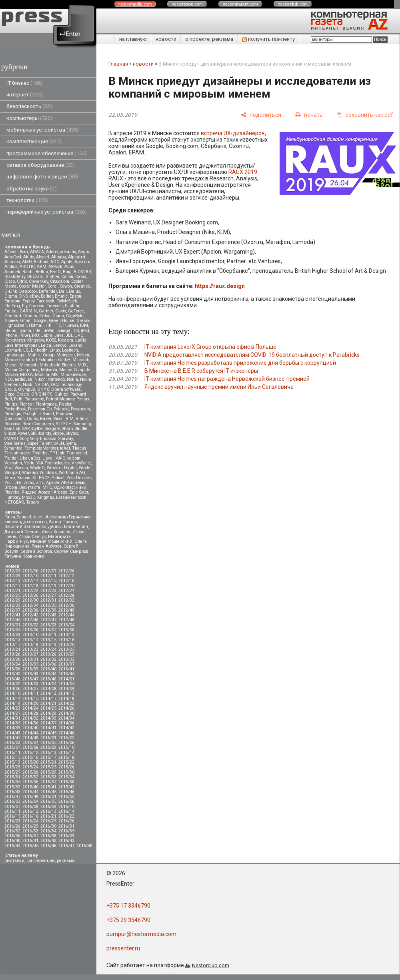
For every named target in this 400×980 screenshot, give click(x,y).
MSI (55, 375)
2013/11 (48, 635)
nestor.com (135, 4)
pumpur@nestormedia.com (141, 934)
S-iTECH (64, 424)
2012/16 (66, 581)
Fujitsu (11, 311)
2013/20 (66, 645)
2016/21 (48, 816)
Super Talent (40, 443)
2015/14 (66, 753)
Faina (10, 517)
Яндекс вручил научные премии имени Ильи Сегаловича (219, 387)
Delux (74, 291)
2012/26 (30, 595)
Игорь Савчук (32, 537)
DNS (23, 296)
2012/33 (12, 605)
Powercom (80, 409)
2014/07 (30, 689)
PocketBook (15, 409)
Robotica (12, 424)
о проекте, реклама (209, 39)
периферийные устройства (47, 212)
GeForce (76, 311)
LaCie (81, 340)
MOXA (26, 375)
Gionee (11, 321)
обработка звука (32, 189)
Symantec (13, 448)
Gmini (26, 321)
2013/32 (48, 659)
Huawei (71, 325)
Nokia (72, 379)
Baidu (28, 272)
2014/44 (30, 733)
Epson (75, 296)
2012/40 (66, 610)
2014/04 (48, 684)
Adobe (52, 252)
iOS (76, 331)
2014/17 (48, 699)
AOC (55, 262)
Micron (11, 365)
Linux (55, 350)
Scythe (37, 429)
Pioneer (27, 404)
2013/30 (12, 659)
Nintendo (56, 379)
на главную (133, 39)
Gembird (13, 316)
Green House (62, 321)
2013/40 (48, 669)
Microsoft (29, 365)
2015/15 (12, 757)
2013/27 (30, 654)
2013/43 (30, 674)
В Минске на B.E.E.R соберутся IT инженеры (201, 371)
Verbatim (13, 463)
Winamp (30, 473)
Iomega (63, 331)
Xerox (10, 478)
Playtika (12, 492)
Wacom (21, 468)
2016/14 (66, 811)
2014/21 (48, 703)
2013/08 (66, 630)
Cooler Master (32, 286)
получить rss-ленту (268, 39)
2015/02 (66, 738)
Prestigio (13, 414)
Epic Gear (79, 492)
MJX (82, 365)
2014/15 (30, 699)
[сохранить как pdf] (365, 115)
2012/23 (48, 591)
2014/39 (12, 728)
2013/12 (66, 635)
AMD (27, 262)
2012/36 (66, 605)
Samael (24, 517)
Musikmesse (73, 375)
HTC (57, 325)
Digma (11, 296)
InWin (49, 331)
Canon (67, 277)
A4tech (11, 252)
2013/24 (48, 649)
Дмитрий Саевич (22, 532)
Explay (28, 301)
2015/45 (48, 792)
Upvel (48, 458)
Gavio (61, 311)
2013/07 (48, 630)
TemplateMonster (41, 448)
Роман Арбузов (47, 546)
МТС (47, 487)
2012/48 (66, 620)
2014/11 (30, 693)
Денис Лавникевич (68, 527)
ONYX (43, 389)
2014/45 (48, 733)
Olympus (27, 389)
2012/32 (66, 600)
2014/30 (66, 713)
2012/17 (12, 586)
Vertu (29, 463)
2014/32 (30, 718)
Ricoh (58, 419)
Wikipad (12, 473)
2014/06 (12, 689)
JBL (69, 335)
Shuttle (81, 429)
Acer (24, 252)
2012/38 (30, 610)
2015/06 (66, 743)
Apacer (45, 492)
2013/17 (12, 645)
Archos (11, 267)
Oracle (23, 394)
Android (41, 262)
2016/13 (48, 811)
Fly (25, 306)
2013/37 (66, 664)
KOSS (51, 340)
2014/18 (66, 699)
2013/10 (30, 635)
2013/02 (30, 625)
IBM (84, 325)
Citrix (22, 281)
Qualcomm (15, 419)
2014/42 (66, 728)
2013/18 (30, 645)
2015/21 (48, 762)
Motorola (49, 370)
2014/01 (66, 679)
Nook (28, 385)
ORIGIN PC (42, 394)
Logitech (70, 350)
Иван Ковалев (56, 532)
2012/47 (48, 620)
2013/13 (12, 640)
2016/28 (12, 826)
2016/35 (66, 831)
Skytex (72, 433)
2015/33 (48, 777)
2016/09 (48, 807)
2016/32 (12, 831)
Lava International (22, 345)
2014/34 (66, 718)
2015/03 (12, 743)
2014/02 (12, 684)
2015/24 (30, 767)
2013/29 (66, 654)
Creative (82, 286)
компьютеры (29, 118)
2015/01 (48, 738)
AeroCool (13, 257)
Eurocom (12, 301)
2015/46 (66, 792)
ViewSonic (81, 463)
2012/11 (48, 576)
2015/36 (30, 782)
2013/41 (66, 669)
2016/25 (48, 821)
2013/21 (12, 649)
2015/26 (66, 767)
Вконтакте (30, 487)
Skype (58, 433)
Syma (71, 443)
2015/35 (12, 782)
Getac (45, 316)
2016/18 (30, 816)
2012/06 (30, 571)
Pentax (83, 399)
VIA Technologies (53, 463)
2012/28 (66, 595)
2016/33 (30, 831)
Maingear (66, 355)
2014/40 (30, 728)
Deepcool (28, 291)
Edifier (47, 296)
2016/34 (48, 831)
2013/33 (66, 659)
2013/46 (12, 679)
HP (48, 325)
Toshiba (40, 453)
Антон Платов (63, 522)
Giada (58, 316)
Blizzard (35, 277)
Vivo (8, 468)
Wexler (85, 468)
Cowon (66, 286)
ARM (42, 267)
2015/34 (66, 777)
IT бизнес (25, 83)
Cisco (10, 281)
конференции (41, 861)
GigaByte (75, 316)
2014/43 (12, 733)
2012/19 (48, 586)
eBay (34, 296)
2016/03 (12, 801)
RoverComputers (38, 424)
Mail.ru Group (41, 355)
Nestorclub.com (211, 965)
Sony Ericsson (43, 439)
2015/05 (48, 743)
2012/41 (12, 615)
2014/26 (66, 708)
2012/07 (48, 571)
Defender (48, 291)
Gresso (83, 321)
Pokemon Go (40, 409)
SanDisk (12, 429)
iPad (85, 331)
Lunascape (15, 355)
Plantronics (46, 404)
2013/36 (48, 664)
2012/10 (30, 576)
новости (166, 39)
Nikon (40, 379)
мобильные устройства (43, 130)
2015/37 (48, 782)
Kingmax (46, 497)
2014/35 (12, 723)
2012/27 (48, 595)
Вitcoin (11, 487)
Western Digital (62, 468)
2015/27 (12, 772)
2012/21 (12, 591)
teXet (65, 448)
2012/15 (48, 581)
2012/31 (48, 600)
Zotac (29, 483)
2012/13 (12, 581)
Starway (66, 439)
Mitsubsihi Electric (58, 365)
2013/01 (12, 625)
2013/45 (66, 674)
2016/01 (48, 797)
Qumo (32, 419)
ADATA (37, 252)
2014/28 (30, 713)
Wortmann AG (72, 473)
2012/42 (30, 615)
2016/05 (48, 801)
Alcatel (43, 257)
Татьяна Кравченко (24, 556)
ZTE (40, 483)
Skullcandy (41, 433)
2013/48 (48, 679)
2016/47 (66, 846)
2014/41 (48, 728)
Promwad (65, 414)
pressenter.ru (123, 948)
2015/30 (66, 772)
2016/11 (12, 811)
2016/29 (30, 826)
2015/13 (48, 753)
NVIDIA (42, 385)
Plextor (65, 404)
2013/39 (30, 669)
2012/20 (66, 586)
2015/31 (12, 777)
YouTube (13, 483)
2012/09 (12, 576)
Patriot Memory (60, 399)
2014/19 (12, 703)
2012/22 (30, 591)
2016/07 (12, 807)
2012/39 (48, 610)
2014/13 (66, 693)
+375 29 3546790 (128, 920)
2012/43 (48, 615)
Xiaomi (24, 478)
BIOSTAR (82, 272)
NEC (9, 379)
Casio (81, 277)
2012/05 (12, 571)
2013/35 (30, 664)
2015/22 (66, 762)
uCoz (36, 458)
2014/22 (66, 703)
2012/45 (12, 620)
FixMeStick (67, 301)
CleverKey (38, 281)
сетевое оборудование (41, 165)
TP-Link (57, 453)
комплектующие (34, 141)
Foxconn (37, 306)
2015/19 (12, 762)
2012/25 (12, 595)
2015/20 (30, 762)
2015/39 (12, 787)
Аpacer (53, 483)
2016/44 (12, 846)
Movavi (11, 375)
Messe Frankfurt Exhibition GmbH (37, 360)
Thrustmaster (17, 453)
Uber (24, 458)
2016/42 (48, 841)
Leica (46, 345)
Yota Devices (79, 478)
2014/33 (48, 718)
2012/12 (66, 576)
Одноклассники (70, 487)
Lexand (75, 345)
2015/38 (66, 782)
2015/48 (30, 797)
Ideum (10, 331)
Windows (48, 473)
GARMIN (28, 311)
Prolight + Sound (39, 414)
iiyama (25, 331)
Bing (67, 272)
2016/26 (66, 821)
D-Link (11, 291)
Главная (118, 64)
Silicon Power (17, 433)
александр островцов (26, 522)
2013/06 (30, 630)
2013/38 (12, 669)
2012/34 (30, 605)
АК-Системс (73, 483)
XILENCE (41, 478)
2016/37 (30, 836)
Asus (69, 267)
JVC (79, 335)
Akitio (29, 257)
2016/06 (66, 801)
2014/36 (30, 723)
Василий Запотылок (25, 527)
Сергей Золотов (36, 551)
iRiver (25, 335)
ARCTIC (27, 267)
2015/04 (30, 743)
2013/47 (30, 679)
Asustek (12, 272)
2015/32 (30, 777)
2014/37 (48, 723)
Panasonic (34, 399)
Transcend (77, 453)
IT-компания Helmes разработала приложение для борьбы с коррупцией (240, 363)
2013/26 (12, 654)
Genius (30, 316)
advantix (68, 252)
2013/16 (66, 640)
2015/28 (30, 772)
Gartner (46, 311)
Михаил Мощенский (51, 541)
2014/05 (66, 684)
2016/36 (12, 836)
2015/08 (30, 747)
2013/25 (66, 649)
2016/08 (30, 807)
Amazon (12, 262)
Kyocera (66, 340)
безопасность (29, 106)
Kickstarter (15, 340)
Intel (37, 331)
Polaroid (61, 409)
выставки (14, 861)
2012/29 (12, 600)
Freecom (55, 306)
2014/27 (12, 713)
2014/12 (48, 693)
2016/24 (30, 821)
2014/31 (12, 718)
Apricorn (82, 262)
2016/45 (30, 846)
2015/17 (48, 757)
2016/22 (66, 816)
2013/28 (48, 654)
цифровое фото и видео (42, 177)
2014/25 (48, 708)
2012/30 (30, 600)
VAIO (60, 458)
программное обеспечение (47, 153)
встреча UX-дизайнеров (232, 133)
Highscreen (16, 325)
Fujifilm (72, 306)
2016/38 (48, 836)
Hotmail (36, 325)
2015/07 (12, 747)
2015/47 (12, 797)
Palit (18, 399)
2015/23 (12, 767)
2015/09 (48, 747)
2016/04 (30, 801)
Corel (53, 286)
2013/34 (12, 664)
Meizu (83, 355)
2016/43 (66, 841)
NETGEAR (14, 502)
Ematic (61, 296)
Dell (63, 291)
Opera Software (66, 389)
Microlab (81, 360)
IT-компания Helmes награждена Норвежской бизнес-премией (227, 379)
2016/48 (84, 846)
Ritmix (82, 419)
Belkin (42, 272)
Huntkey (12, 497)
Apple (67, 262)
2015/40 (30, 787)
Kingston (36, 340)
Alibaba (59, 257)
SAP (26, 429)
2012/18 (30, 586)
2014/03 (30, 684)
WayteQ (37, 468)
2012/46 (30, 620)
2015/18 (66, 757)
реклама (66, 861)
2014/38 (66, 723)
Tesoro (32, 502)
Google (40, 321)
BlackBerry (15, 277)
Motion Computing (22, 370)
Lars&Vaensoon (71, 497)
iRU (36, 335)
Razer (46, 419)
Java (59, 335)
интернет (24, 95)
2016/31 (66, 826)
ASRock (55, 267)
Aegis (84, 252)
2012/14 (30, 581)
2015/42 (66, 787)
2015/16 (30, 757)
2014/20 (30, 703)
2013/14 (30, 640)
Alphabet (77, 257)
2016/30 (48, 826)
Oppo (9, 394)
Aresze (61, 492)
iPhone (11, 335)
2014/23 (12, 708)
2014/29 (48, 713)
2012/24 (66, 591)
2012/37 (12, 610)
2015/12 (30, 753)
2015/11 (12, 753)
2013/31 (30, 659)
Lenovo (60, 345)
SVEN (59, 443)
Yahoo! (58, 478)
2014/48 (30, 738)
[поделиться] (261, 115)
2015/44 (30, 792)
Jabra (47, 335)
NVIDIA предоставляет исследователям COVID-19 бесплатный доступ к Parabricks (252, 355)
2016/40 (12, 841)
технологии (27, 200)
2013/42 (12, 674)
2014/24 (30, 708)
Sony (24, 439)
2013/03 (48, 625)
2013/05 (12, 630)
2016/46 (48, 846)
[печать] (309, 115)
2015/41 (48, 787)
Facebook (45, 301)
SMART (11, 439)
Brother (52, 277)
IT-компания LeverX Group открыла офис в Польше (210, 347)
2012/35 (48, 605)
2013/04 (66, 625)
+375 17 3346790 (128, 906)
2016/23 (12, 821)
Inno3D (29, 497)
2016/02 (66, 797)
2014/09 (66, 689)
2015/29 (48, 772)
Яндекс (29, 492)
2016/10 (66, 807)
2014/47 (12, 738)
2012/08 (66, 571)
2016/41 (30, 841)
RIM (70, 419)
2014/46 (66, 733)
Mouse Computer (75, 370)
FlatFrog (12, 306)
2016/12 (30, 811)
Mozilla (42, 375)
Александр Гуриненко (68, 517)
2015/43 (12, 792)
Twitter (11, 458)
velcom (74, 458)
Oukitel (61, 394)
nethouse (24, 379)
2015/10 (66, 747)
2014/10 (12, 693)
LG (26, 350)
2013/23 (30, 649)
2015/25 (48, 767)
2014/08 (48, 689)
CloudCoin (60, 281)
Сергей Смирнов (71, 551)
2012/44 (66, 615)
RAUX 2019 (243, 172)
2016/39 (66, 836)
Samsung (82, 424)
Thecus (79, 448)
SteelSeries (15, 443)
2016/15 (12, 816)
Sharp (67, 429)
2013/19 (48, 645)
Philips (11, 404)
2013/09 (12, 635)
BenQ (55, 272)
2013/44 (48, 674)
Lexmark (13, 350)
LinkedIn (39, 350)
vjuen (38, 517)
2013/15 (48, 640)
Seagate (52, 429)
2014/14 (12, 699)
